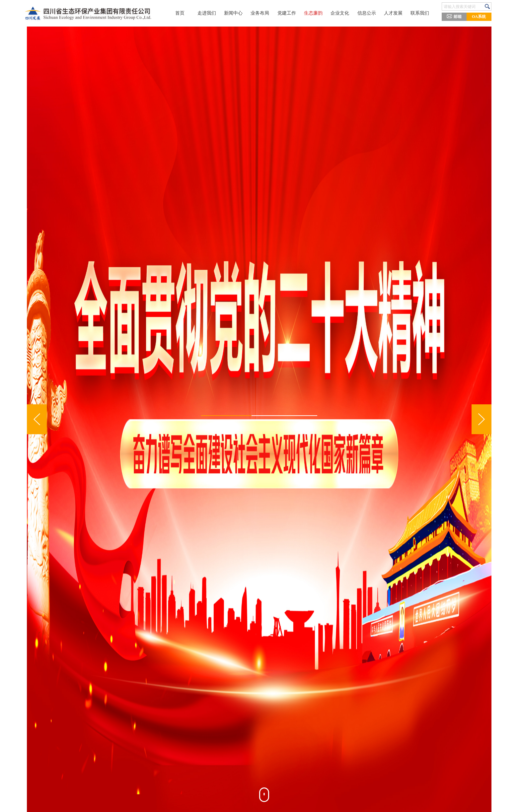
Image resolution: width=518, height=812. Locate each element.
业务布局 (259, 13)
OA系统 (479, 17)
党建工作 (286, 13)
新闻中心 (232, 13)
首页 (177, 13)
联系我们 (422, 13)
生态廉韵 (313, 13)
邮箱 (454, 16)
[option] (259, 419)
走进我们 (204, 13)
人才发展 (395, 13)
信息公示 (368, 13)
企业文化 (340, 13)
